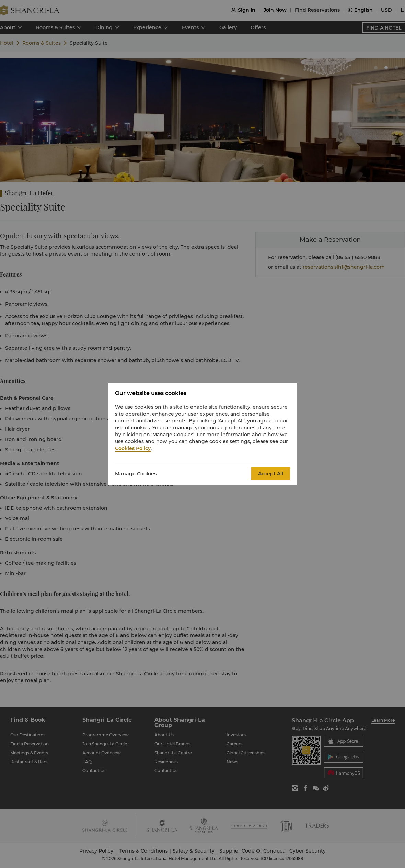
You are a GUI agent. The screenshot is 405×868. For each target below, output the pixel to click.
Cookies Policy (133, 448)
